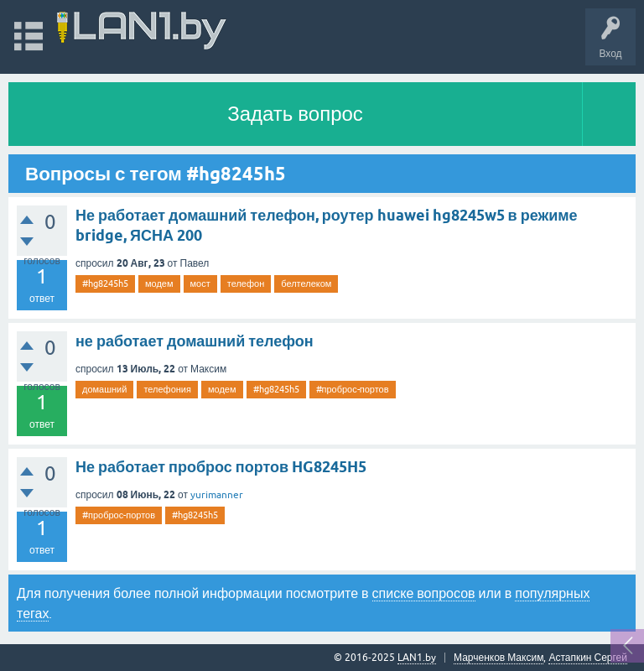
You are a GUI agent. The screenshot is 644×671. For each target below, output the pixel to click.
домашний (104, 389)
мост (200, 283)
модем (159, 283)
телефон (246, 283)
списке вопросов (424, 593)
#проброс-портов (353, 389)
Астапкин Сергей (588, 658)
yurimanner (217, 495)
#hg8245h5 (105, 283)
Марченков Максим (499, 658)
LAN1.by (417, 658)
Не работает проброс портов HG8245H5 (221, 467)
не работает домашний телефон (195, 341)
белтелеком (306, 283)
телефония (167, 389)
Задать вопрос (295, 114)
